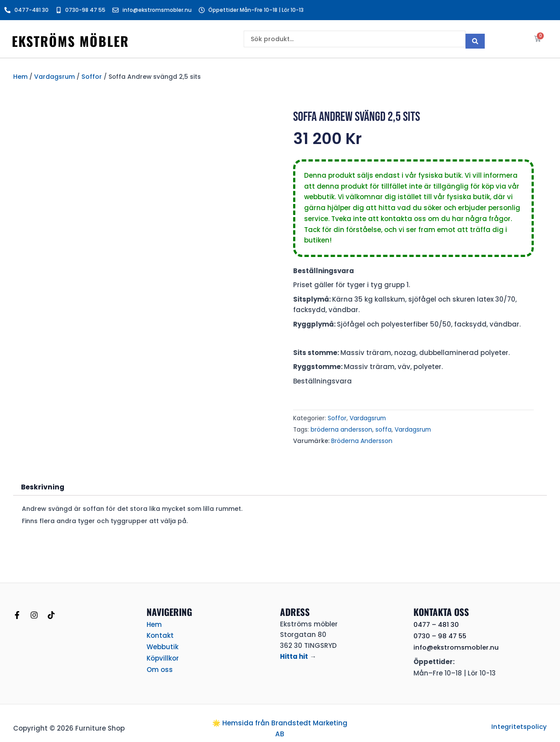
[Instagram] (34, 613)
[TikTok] (51, 613)
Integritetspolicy (519, 720)
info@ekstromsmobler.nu (457, 645)
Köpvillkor (163, 655)
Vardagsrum (54, 76)
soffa (382, 428)
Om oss (160, 665)
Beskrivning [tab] (41, 485)
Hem (20, 76)
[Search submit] (475, 39)
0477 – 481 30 (437, 622)
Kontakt (160, 633)
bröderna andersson (341, 428)
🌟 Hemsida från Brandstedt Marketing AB (280, 722)
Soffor (91, 76)
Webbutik (163, 644)
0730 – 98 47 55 (441, 634)
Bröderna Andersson (361, 439)
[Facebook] (17, 613)
